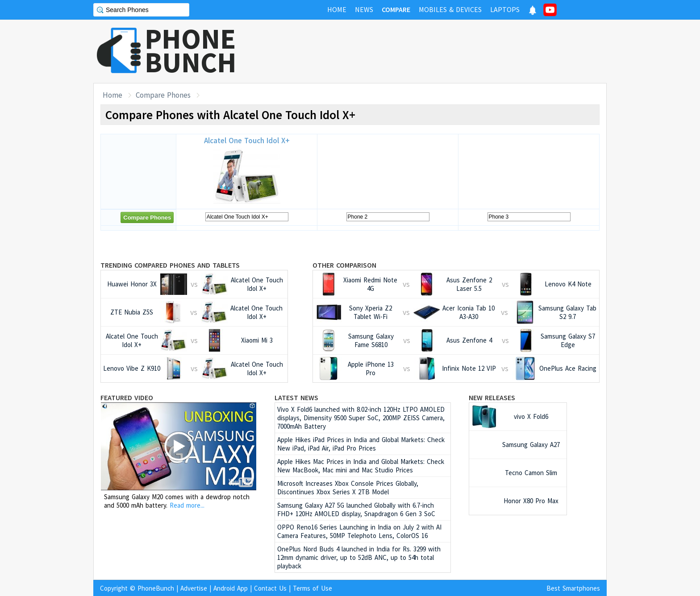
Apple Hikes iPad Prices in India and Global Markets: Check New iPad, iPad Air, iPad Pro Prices (361, 444)
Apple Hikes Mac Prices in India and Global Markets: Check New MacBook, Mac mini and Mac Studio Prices (361, 466)
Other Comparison (344, 265)
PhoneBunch (156, 588)
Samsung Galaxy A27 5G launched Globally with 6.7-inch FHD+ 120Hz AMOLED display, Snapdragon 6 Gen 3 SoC (356, 509)
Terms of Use (312, 588)
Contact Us (270, 588)
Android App (231, 588)
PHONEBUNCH (191, 50)
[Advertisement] (444, 51)
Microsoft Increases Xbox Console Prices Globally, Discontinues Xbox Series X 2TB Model (348, 488)
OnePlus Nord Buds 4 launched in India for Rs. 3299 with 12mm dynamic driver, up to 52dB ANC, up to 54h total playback (359, 557)
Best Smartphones (573, 588)
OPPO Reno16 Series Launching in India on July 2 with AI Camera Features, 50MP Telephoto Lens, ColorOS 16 (359, 531)
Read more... (187, 505)
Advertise (194, 588)
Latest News (296, 397)
